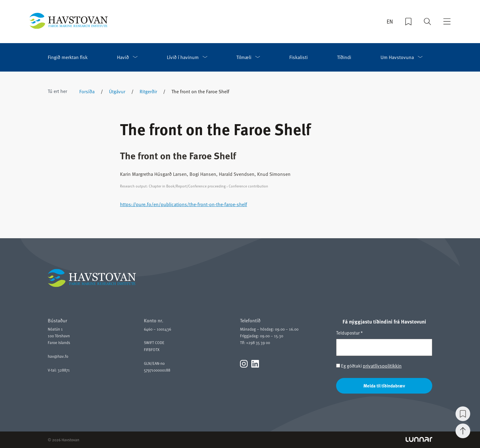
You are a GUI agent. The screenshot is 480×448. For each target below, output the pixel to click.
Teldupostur (349, 333)
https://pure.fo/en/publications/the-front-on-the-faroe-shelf (184, 204)
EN (390, 21)
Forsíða (87, 91)
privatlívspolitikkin (382, 365)
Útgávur (117, 91)
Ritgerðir (148, 91)
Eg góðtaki (369, 366)
